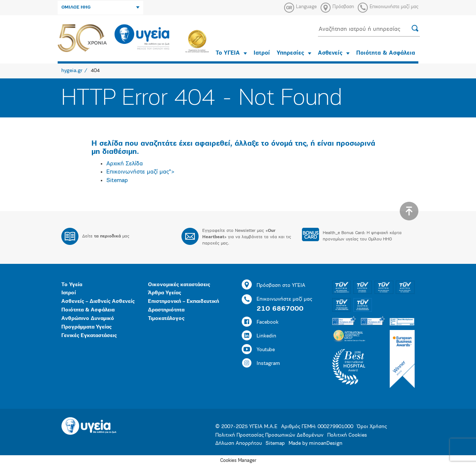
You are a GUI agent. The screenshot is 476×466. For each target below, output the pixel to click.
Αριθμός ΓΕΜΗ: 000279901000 (317, 427)
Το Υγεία (72, 285)
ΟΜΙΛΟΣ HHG (100, 7)
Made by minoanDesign (316, 444)
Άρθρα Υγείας (165, 293)
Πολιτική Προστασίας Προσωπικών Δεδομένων (269, 435)
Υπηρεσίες (294, 53)
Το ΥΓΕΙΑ (231, 53)
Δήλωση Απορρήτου (239, 444)
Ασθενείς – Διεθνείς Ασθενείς (98, 302)
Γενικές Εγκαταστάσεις (89, 336)
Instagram (261, 364)
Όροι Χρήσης (372, 427)
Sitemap (117, 181)
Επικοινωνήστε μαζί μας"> (141, 172)
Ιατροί (262, 53)
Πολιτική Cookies (347, 435)
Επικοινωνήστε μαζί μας (394, 7)
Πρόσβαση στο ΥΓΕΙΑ (274, 286)
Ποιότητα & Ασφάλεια (386, 53)
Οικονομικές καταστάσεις (179, 285)
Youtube (258, 350)
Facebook (260, 322)
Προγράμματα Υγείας (86, 327)
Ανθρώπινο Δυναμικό (88, 319)
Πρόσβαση (343, 7)
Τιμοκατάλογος (166, 319)
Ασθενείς (334, 53)
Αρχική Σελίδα (125, 164)
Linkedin (259, 336)
